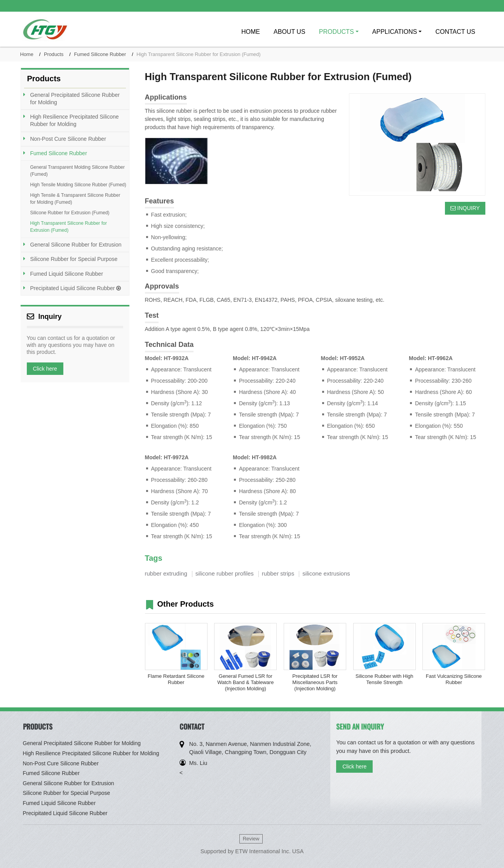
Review (251, 839)
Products (54, 54)
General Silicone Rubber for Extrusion (76, 245)
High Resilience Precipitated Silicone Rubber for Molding (75, 120)
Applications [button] (395, 32)
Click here (45, 369)
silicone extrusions (326, 573)
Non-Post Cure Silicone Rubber (68, 139)
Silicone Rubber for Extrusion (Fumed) (70, 213)
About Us (289, 32)
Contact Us (455, 32)
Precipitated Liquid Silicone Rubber (76, 288)
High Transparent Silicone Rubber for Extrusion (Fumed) (69, 227)
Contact (192, 726)
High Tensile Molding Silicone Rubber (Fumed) (78, 185)
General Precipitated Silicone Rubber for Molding (75, 99)
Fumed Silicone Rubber (100, 54)
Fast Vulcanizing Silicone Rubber (454, 679)
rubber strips (278, 573)
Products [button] (337, 32)
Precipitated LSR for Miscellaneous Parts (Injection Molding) (315, 682)
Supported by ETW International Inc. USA (252, 851)
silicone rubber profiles (225, 573)
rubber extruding (166, 573)
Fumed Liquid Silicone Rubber (67, 274)
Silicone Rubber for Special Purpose (74, 259)
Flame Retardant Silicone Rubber (176, 679)
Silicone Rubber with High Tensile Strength (385, 679)
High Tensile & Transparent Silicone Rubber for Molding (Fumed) (75, 199)
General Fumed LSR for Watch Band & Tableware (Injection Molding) (245, 682)
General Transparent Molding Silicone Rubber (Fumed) (78, 171)
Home (251, 32)
